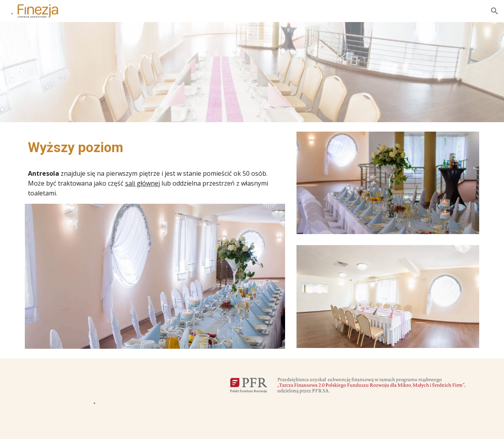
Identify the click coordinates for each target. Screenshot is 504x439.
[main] (155, 147)
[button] (495, 11)
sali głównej (143, 183)
